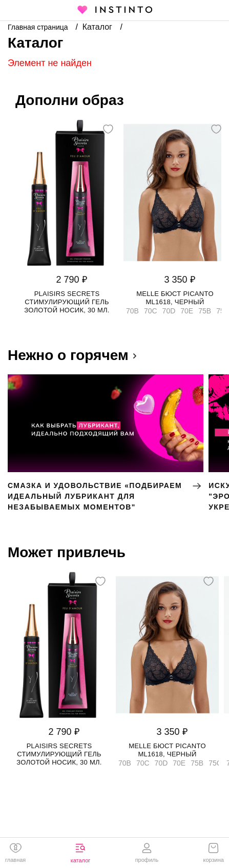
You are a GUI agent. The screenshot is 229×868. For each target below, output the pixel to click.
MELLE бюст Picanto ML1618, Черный (175, 298)
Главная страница (39, 27)
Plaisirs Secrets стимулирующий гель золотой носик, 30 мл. (67, 302)
